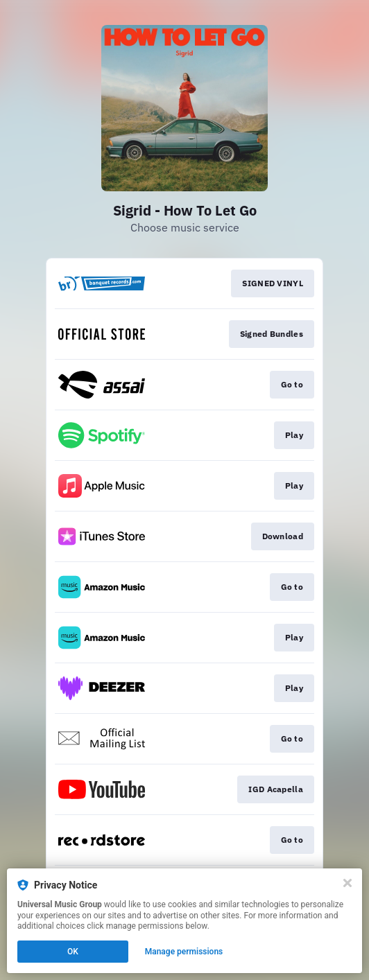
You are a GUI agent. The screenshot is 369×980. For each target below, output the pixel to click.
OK (73, 952)
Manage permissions (184, 952)
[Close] (347, 883)
